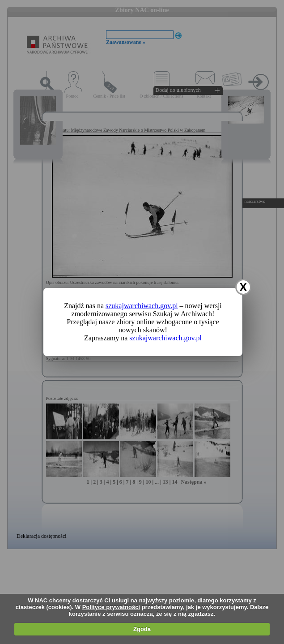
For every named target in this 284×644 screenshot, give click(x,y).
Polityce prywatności (111, 607)
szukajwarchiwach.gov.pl (142, 306)
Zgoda (142, 629)
